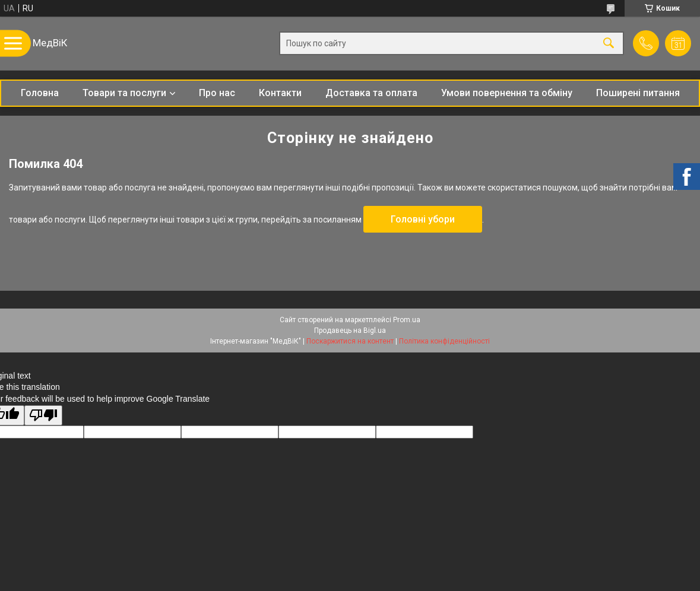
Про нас (217, 93)
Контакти (280, 93)
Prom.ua (407, 320)
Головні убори (423, 219)
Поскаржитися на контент (350, 341)
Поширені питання (638, 93)
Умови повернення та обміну (507, 93)
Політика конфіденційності (444, 341)
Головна (40, 93)
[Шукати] (609, 44)
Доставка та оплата (371, 93)
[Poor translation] (43, 416)
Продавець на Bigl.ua (350, 331)
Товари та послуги (124, 93)
